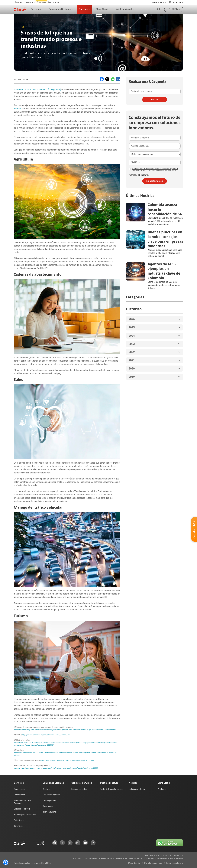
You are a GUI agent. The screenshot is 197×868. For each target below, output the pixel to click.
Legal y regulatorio (175, 863)
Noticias (83, 9)
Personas (19, 2)
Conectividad (20, 789)
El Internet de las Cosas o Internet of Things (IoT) (37, 89)
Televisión (18, 826)
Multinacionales (125, 9)
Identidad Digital (50, 812)
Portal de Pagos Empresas (112, 789)
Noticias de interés (137, 789)
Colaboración (20, 795)
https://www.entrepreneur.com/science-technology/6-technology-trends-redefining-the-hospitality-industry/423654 (56, 768)
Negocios (30, 2)
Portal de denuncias (153, 863)
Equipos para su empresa (25, 815)
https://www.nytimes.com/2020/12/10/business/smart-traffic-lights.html (67, 760)
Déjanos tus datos (79, 789)
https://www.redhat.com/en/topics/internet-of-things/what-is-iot (46, 735)
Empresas (41, 2)
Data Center (19, 820)
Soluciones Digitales (60, 9)
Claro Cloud (102, 9)
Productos (162, 789)
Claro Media (48, 806)
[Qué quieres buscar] (155, 91)
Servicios (36, 9)
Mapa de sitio (134, 863)
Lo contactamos (155, 181)
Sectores (47, 789)
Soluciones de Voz (22, 809)
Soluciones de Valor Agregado (22, 802)
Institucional (54, 2)
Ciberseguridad (49, 800)
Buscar (155, 99)
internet (17, 109)
